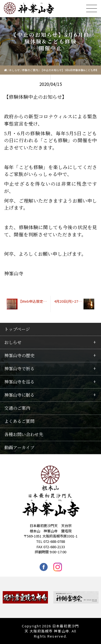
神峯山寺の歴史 (19, 355)
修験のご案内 (30, 70)
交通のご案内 (17, 408)
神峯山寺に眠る (19, 395)
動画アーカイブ (19, 447)
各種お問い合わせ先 (24, 434)
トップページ (17, 329)
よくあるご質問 (19, 421)
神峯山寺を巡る (19, 382)
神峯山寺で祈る (19, 369)
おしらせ (15, 70)
